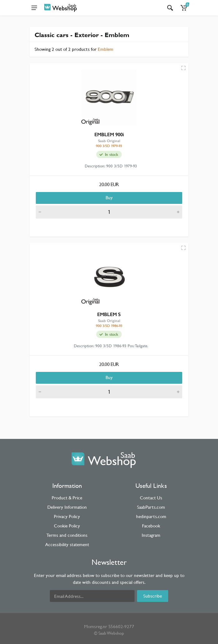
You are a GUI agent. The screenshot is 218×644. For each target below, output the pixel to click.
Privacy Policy (67, 516)
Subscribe (153, 596)
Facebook (151, 526)
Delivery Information (67, 507)
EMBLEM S (109, 314)
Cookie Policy (67, 526)
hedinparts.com (151, 516)
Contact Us (151, 498)
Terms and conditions (67, 535)
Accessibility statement (67, 544)
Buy (109, 197)
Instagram (151, 535)
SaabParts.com (151, 507)
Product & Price (67, 498)
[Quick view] (183, 68)
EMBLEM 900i (109, 135)
